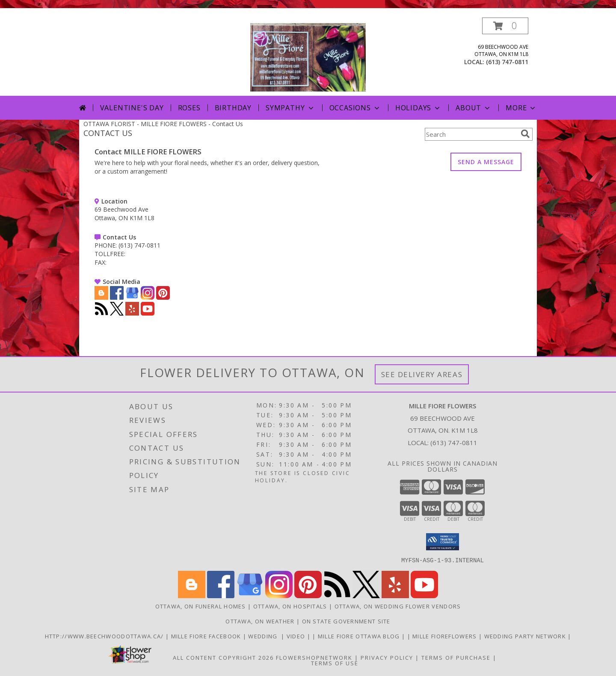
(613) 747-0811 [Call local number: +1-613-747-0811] (507, 62)
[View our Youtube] (148, 313)
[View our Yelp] (132, 313)
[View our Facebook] (117, 297)
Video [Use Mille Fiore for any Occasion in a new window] (297, 636)
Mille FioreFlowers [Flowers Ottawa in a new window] (446, 636)
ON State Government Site (346, 621)
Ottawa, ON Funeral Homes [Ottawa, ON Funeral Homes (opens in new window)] (201, 606)
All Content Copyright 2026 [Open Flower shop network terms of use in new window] (223, 657)
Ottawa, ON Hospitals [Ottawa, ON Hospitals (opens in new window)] (290, 606)
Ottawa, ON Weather (260, 621)
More (521, 108)
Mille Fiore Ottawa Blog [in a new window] (360, 636)
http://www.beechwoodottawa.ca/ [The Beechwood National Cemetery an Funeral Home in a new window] (105, 636)
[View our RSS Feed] (101, 313)
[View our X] (117, 313)
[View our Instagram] (148, 297)
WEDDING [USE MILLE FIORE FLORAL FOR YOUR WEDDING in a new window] (265, 636)
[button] (505, 26)
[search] (525, 134)
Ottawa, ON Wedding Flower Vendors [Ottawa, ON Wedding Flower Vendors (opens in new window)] (398, 606)
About (474, 108)
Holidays (418, 108)
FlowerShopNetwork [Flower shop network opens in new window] (314, 657)
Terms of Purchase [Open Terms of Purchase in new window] (456, 657)
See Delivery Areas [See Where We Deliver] (422, 374)
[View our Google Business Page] (132, 297)
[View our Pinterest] (163, 297)
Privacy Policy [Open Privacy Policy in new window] (387, 657)
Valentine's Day (132, 108)
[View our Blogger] (101, 297)
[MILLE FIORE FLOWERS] (308, 57)
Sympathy (290, 108)
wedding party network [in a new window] (526, 636)
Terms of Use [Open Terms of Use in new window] (335, 663)
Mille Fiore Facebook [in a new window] (207, 636)
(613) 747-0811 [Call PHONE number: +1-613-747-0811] (139, 245)
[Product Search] (471, 134)
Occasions (355, 108)
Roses (189, 108)
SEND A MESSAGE (486, 162)
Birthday (233, 108)
